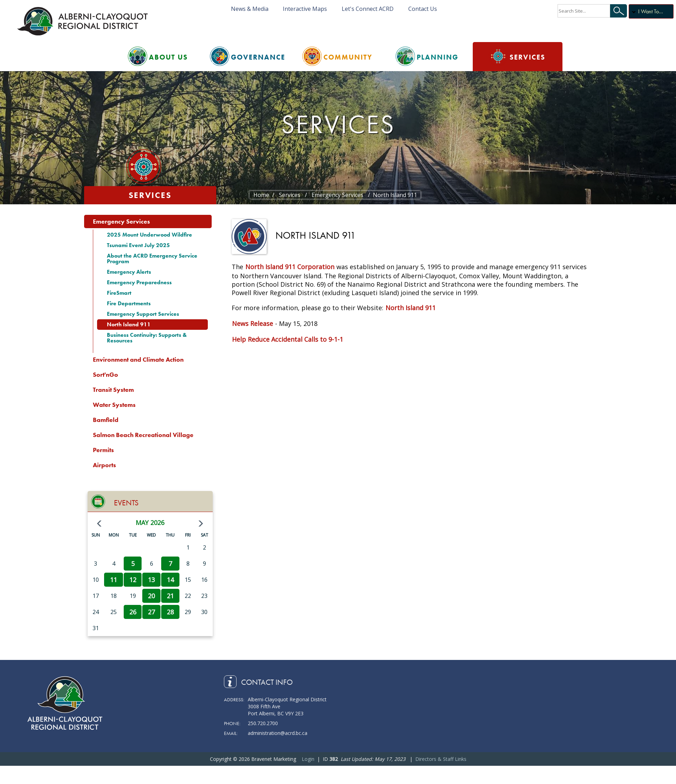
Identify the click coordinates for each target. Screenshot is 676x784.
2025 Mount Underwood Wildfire (149, 235)
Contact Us (423, 9)
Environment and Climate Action (138, 359)
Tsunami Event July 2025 (138, 245)
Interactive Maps (305, 9)
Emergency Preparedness (139, 282)
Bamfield (106, 420)
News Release (252, 323)
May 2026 (150, 523)
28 (170, 612)
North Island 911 (129, 324)
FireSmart (119, 293)
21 (170, 596)
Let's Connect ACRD (368, 9)
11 (114, 580)
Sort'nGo (105, 374)
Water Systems (114, 405)
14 (170, 580)
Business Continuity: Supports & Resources (147, 338)
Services (527, 57)
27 (151, 612)
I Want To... (651, 11)
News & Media (250, 9)
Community (348, 57)
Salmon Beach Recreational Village (143, 435)
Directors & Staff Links (441, 759)
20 (151, 596)
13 (151, 580)
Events (126, 503)
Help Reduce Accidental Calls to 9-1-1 (288, 339)
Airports (104, 465)
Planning (438, 57)
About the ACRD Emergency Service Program (152, 258)
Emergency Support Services (143, 314)
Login (308, 759)
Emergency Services (121, 221)
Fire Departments (129, 303)
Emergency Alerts (129, 272)
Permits (103, 450)
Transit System (113, 390)
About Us (168, 57)
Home (261, 195)
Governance (258, 57)
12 (133, 580)
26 (133, 612)
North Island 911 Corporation (290, 267)
